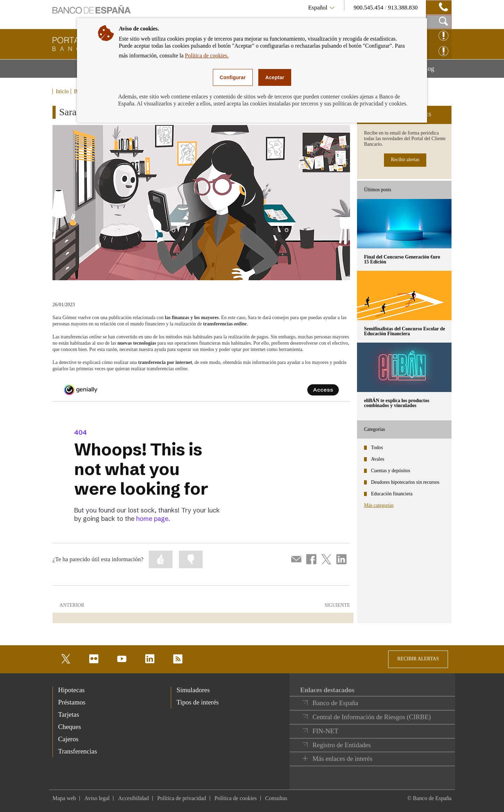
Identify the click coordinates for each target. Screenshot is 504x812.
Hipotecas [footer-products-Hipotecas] (71, 690)
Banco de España (335, 703)
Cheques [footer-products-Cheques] (69, 727)
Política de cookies (236, 798)
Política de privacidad (182, 798)
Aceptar (275, 77)
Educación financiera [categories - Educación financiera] (392, 494)
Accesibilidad (133, 798)
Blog (436, 71)
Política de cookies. (207, 56)
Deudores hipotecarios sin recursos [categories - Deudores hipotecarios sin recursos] (405, 482)
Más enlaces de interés (342, 759)
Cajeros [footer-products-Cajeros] (68, 739)
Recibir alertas (405, 160)
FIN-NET (325, 731)
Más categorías (379, 505)
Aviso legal (97, 798)
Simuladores (193, 690)
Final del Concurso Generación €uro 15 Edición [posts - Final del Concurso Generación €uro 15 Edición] (402, 259)
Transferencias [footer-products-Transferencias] (78, 751)
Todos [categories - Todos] (377, 448)
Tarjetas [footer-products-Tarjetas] (69, 714)
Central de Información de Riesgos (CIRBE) (372, 717)
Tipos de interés (198, 702)
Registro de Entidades (342, 745)
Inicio (62, 91)
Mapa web (64, 798)
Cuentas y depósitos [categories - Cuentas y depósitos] (391, 471)
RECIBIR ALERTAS (418, 659)
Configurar (233, 77)
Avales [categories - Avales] (378, 459)
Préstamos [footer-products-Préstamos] (72, 702)
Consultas (276, 798)
